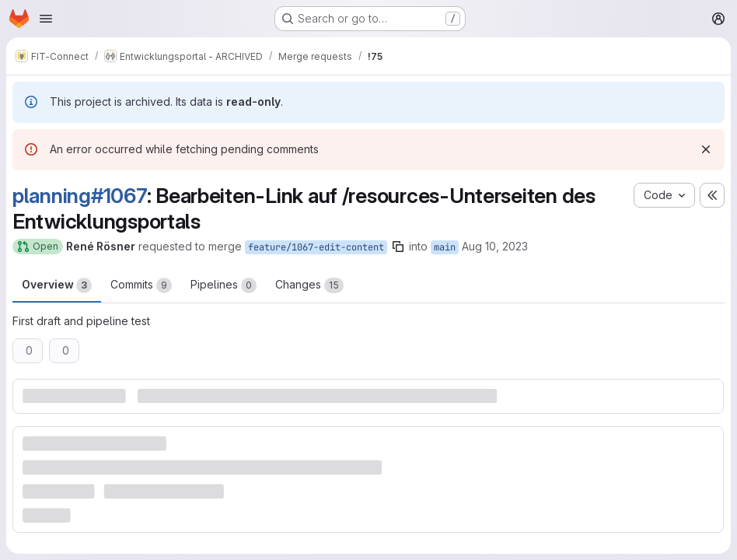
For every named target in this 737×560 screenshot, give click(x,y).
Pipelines (224, 285)
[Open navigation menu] (46, 19)
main (445, 247)
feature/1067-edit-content (316, 247)
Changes (309, 285)
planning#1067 (80, 195)
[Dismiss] (706, 149)
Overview (57, 285)
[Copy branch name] (398, 247)
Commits (141, 285)
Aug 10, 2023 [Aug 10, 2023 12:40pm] (495, 246)
